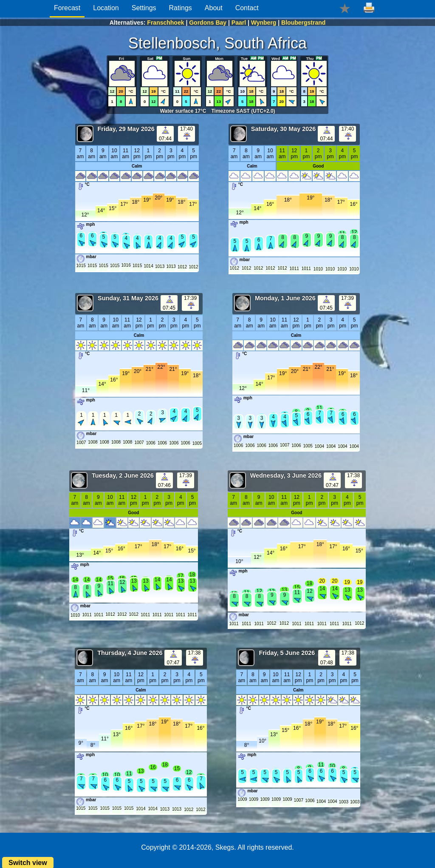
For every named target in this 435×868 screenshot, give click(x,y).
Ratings (181, 8)
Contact (247, 8)
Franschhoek (165, 23)
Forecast (67, 8)
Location (106, 8)
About (214, 8)
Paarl (239, 23)
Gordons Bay (208, 23)
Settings (144, 8)
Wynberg (264, 23)
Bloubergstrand (303, 23)
